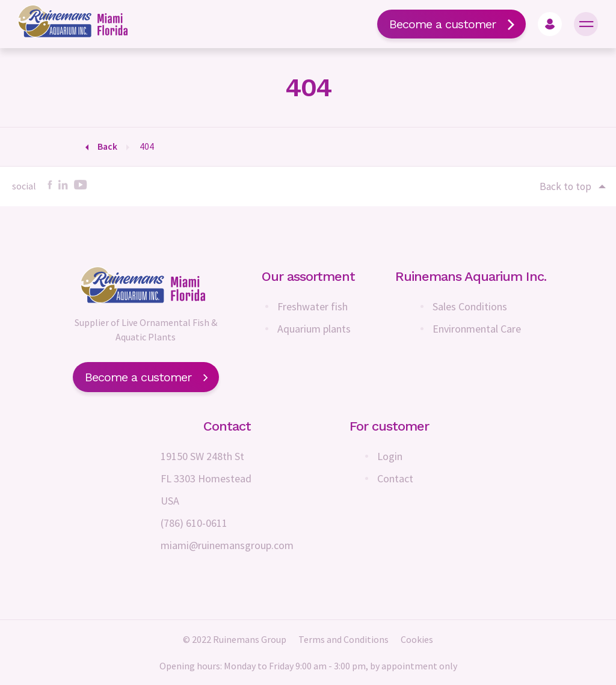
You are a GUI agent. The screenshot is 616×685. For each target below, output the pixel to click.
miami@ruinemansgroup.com (227, 545)
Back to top (572, 186)
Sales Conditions (470, 306)
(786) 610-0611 (194, 523)
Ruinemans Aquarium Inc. (471, 276)
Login (390, 456)
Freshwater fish (313, 306)
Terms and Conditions (343, 639)
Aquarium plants (314, 329)
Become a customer (451, 24)
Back (107, 146)
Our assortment (308, 276)
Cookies (417, 639)
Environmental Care (477, 329)
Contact (395, 478)
